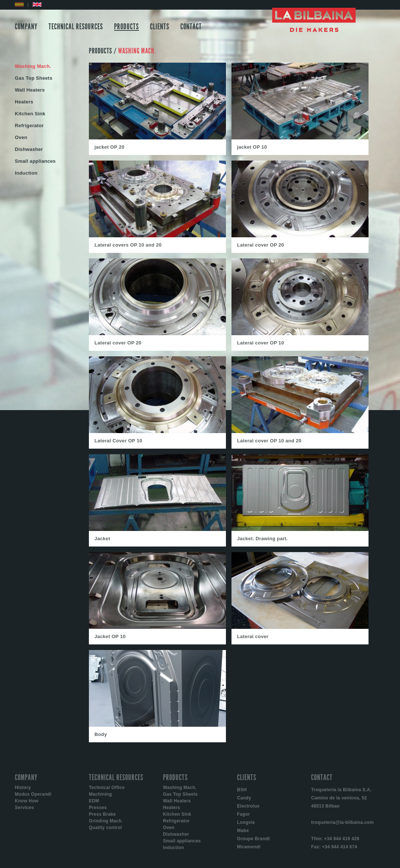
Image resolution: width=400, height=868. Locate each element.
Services (24, 808)
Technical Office (107, 788)
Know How (27, 801)
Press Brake (102, 814)
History (23, 788)
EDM (94, 801)
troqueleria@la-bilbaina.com (342, 822)
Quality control (105, 828)
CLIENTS (160, 27)
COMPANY (26, 27)
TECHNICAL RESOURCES (76, 27)
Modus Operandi (33, 794)
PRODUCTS (126, 27)
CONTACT (191, 27)
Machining (100, 794)
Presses (98, 808)
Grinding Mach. (106, 821)
